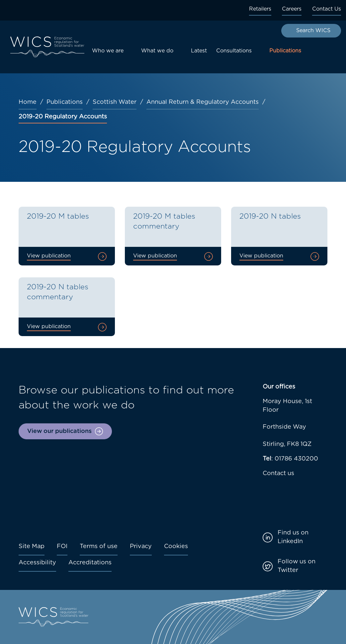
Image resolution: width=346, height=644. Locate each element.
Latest (199, 51)
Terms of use (99, 546)
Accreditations (90, 563)
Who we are (108, 51)
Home (28, 102)
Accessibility (37, 563)
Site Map (32, 546)
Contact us (278, 473)
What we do (157, 51)
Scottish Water (115, 102)
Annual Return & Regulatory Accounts (203, 102)
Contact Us (327, 9)
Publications (285, 51)
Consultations (234, 51)
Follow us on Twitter (297, 566)
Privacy (141, 546)
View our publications (59, 431)
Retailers (260, 9)
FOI (62, 546)
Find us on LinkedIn (293, 537)
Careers (292, 9)
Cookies (176, 546)
